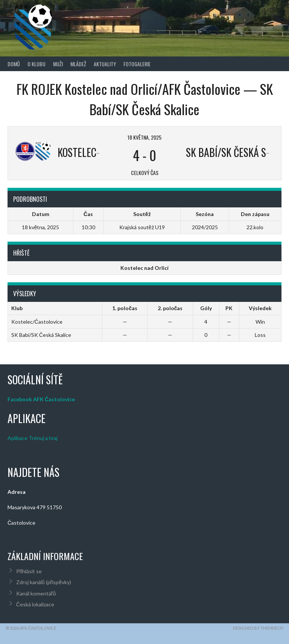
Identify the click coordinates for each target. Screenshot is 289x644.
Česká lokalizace (35, 604)
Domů (14, 64)
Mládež (78, 64)
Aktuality (105, 64)
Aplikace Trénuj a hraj (33, 438)
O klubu (37, 64)
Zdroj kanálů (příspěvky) (44, 582)
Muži (58, 64)
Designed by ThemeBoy (258, 628)
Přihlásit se (29, 571)
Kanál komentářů (36, 593)
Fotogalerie (137, 64)
